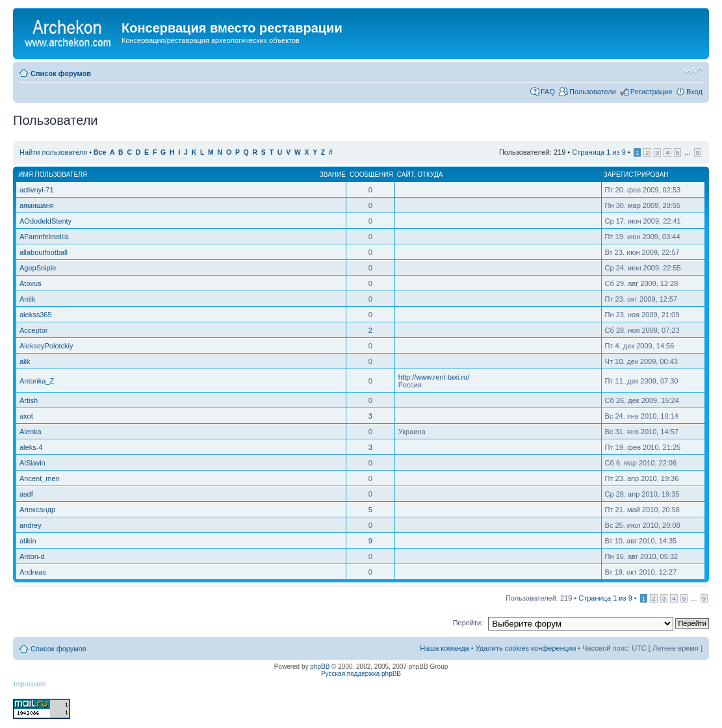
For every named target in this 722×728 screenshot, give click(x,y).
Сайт (406, 175)
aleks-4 (31, 447)
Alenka (31, 432)
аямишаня (37, 205)
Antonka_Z (37, 381)
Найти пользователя (53, 152)
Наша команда (444, 648)
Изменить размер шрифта (693, 71)
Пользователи (593, 92)
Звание (333, 175)
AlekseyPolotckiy (46, 346)
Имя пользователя (53, 175)
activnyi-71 (37, 190)
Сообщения (371, 175)
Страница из (599, 152)
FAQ (548, 92)
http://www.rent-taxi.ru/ (434, 377)
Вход (694, 92)
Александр (37, 510)
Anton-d (32, 556)
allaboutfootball (44, 252)
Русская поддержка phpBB (361, 674)
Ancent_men (40, 478)
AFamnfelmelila (44, 237)
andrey (31, 525)
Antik (27, 299)
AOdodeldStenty (45, 221)
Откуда (430, 175)
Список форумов (61, 73)
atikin (28, 541)
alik (25, 361)
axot (26, 416)
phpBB (320, 667)
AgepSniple (38, 268)
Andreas (33, 572)
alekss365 (36, 315)
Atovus (31, 283)
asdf (26, 494)
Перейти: (468, 623)
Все (100, 152)
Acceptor (33, 330)
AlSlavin (32, 463)
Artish (29, 400)
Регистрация (651, 92)
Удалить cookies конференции (526, 648)
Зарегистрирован (636, 175)
